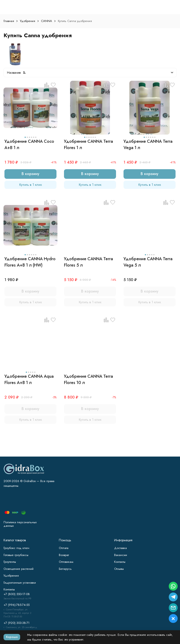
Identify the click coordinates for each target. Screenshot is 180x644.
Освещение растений (19, 569)
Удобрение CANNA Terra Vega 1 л (148, 145)
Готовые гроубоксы (16, 555)
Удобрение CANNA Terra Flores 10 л (88, 379)
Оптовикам (66, 562)
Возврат (64, 555)
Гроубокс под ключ (16, 548)
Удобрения (28, 21)
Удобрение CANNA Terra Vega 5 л (148, 262)
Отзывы (119, 569)
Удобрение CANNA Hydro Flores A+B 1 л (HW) (30, 262)
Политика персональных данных (20, 524)
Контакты (120, 562)
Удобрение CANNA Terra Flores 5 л (88, 262)
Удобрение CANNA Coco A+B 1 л (29, 145)
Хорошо (12, 637)
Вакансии (121, 555)
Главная (9, 21)
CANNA (47, 21)
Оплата (64, 548)
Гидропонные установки (20, 583)
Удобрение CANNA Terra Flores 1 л (88, 145)
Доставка (120, 548)
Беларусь (65, 569)
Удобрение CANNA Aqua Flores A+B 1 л (29, 379)
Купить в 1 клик (31, 185)
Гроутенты (10, 562)
